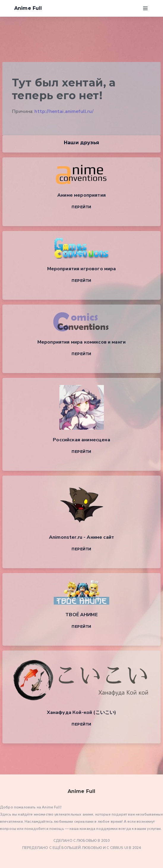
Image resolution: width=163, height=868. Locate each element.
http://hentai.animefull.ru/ (64, 111)
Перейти (81, 207)
